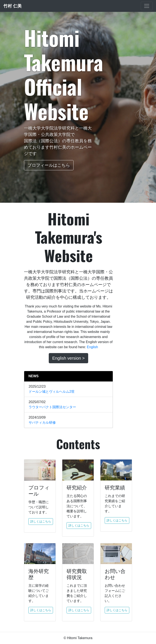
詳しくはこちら (41, 521)
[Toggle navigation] (147, 6)
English (92, 347)
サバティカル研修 (42, 423)
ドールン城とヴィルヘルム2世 (52, 392)
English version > (69, 358)
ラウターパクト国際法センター (52, 407)
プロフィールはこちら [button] (49, 165)
